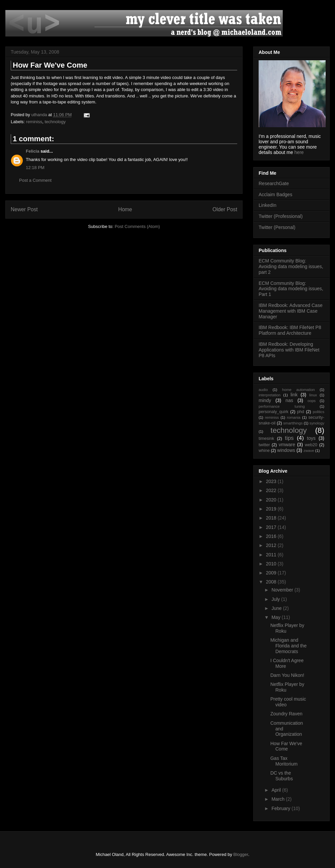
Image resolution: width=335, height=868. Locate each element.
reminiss (34, 122)
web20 (311, 445)
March (279, 799)
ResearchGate (274, 183)
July (276, 599)
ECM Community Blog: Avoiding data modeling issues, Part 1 (291, 289)
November (283, 590)
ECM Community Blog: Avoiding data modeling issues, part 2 (291, 266)
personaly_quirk (274, 412)
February (281, 808)
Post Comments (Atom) (137, 226)
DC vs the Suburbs (282, 776)
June (277, 608)
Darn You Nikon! (287, 675)
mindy (265, 400)
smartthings (293, 423)
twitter (264, 445)
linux (313, 395)
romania (293, 417)
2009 (272, 573)
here (299, 152)
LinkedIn (267, 205)
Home (125, 209)
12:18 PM (35, 168)
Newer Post (24, 209)
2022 (272, 490)
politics (319, 412)
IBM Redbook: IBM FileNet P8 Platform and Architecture (290, 330)
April (277, 790)
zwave (309, 451)
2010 (272, 564)
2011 (272, 555)
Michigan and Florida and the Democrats (288, 646)
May (276, 617)
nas (289, 400)
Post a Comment (35, 180)
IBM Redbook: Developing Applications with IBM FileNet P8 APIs (289, 350)
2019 (272, 509)
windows (286, 450)
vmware (287, 445)
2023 (272, 481)
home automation (298, 390)
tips (289, 438)
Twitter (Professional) (281, 216)
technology (55, 122)
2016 (272, 536)
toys (311, 438)
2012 (272, 545)
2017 (272, 527)
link (294, 395)
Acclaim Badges (275, 194)
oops (312, 401)
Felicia (32, 151)
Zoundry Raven (286, 714)
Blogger (241, 854)
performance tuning (282, 406)
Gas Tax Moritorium (284, 761)
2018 (272, 518)
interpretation (270, 395)
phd (301, 412)
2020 (272, 500)
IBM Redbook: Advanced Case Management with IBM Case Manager (291, 311)
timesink (266, 439)
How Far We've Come (286, 746)
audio (263, 390)
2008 (272, 582)
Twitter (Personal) (277, 227)
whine (264, 451)
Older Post (225, 209)
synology (317, 423)
